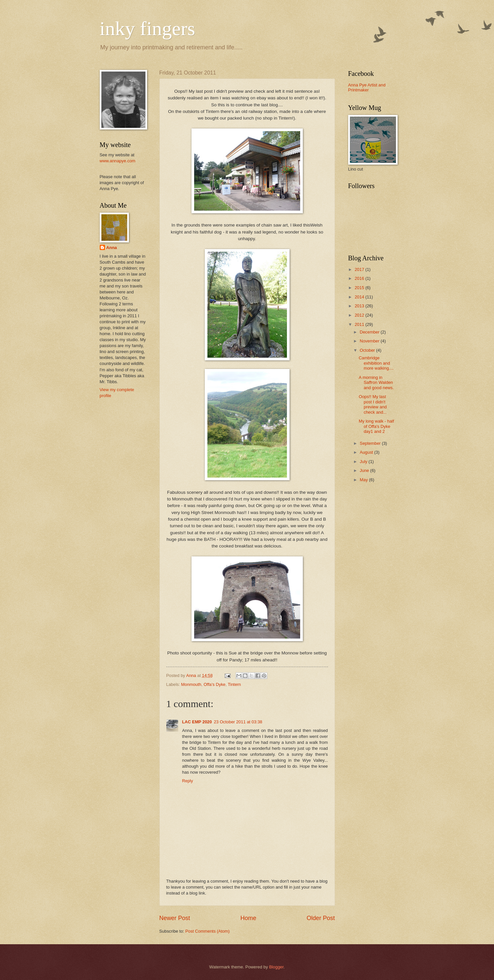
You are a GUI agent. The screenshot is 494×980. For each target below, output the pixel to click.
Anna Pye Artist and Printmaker (367, 87)
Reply (188, 781)
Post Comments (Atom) (207, 931)
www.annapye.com (118, 161)
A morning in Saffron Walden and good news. (376, 383)
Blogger (276, 967)
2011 (360, 324)
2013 (360, 306)
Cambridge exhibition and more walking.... (376, 363)
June (365, 470)
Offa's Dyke (215, 684)
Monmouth (191, 684)
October (368, 350)
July (364, 462)
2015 (360, 288)
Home (248, 918)
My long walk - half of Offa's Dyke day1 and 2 (377, 426)
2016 (360, 278)
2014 (360, 297)
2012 (360, 315)
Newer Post (175, 918)
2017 (360, 269)
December (370, 332)
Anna (112, 248)
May (364, 480)
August (367, 452)
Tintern (234, 684)
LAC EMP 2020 (197, 722)
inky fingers (147, 28)
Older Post (321, 918)
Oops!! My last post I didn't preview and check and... (373, 404)
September (371, 443)
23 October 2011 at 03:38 (238, 722)
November (370, 341)
